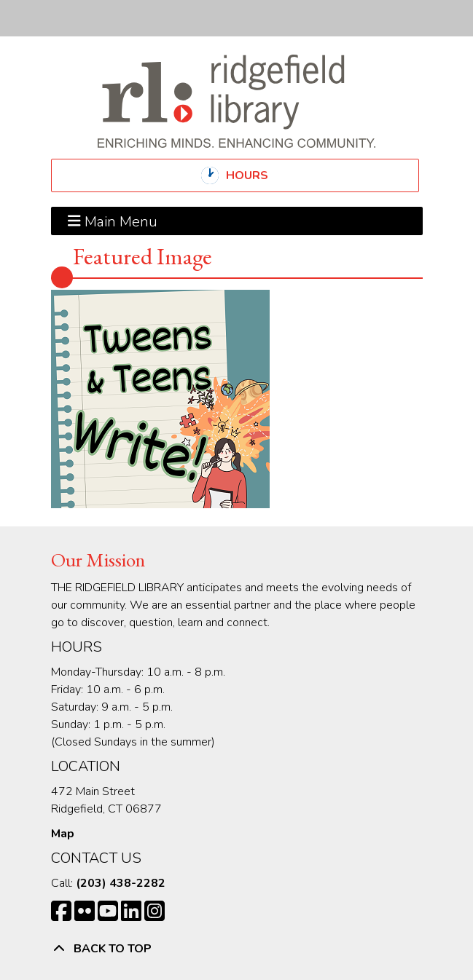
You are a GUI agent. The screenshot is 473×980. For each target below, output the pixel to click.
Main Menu (113, 221)
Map (63, 834)
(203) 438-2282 (121, 883)
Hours (259, 175)
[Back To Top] (237, 949)
